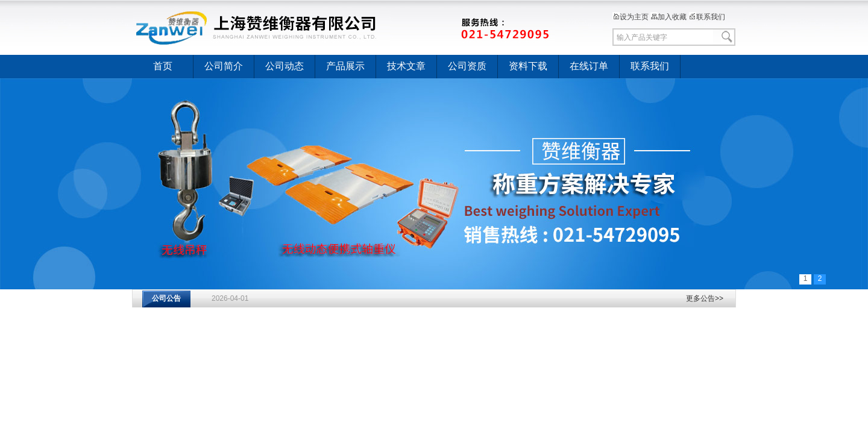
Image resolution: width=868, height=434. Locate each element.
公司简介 (224, 66)
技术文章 (406, 66)
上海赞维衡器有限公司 (344, 27)
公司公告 (166, 298)
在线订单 (589, 66)
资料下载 (528, 66)
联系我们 (707, 17)
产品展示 (345, 66)
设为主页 (631, 17)
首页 (163, 66)
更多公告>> (705, 298)
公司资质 (467, 66)
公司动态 (285, 66)
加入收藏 (668, 17)
